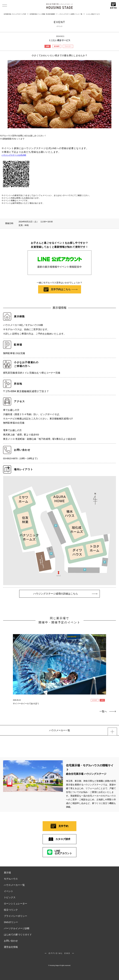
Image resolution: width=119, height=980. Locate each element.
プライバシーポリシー (15, 916)
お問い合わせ (11, 941)
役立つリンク (11, 910)
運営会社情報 (11, 947)
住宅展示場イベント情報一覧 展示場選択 (42, 14)
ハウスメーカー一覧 (14, 885)
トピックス (10, 897)
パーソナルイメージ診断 (17, 928)
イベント (9, 891)
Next (113, 662)
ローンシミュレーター (15, 904)
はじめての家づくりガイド (18, 935)
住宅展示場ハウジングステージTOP (15, 14)
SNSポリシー (11, 922)
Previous (6, 662)
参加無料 (57, 46)
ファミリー (68, 46)
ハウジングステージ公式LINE (14, 155)
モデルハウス (11, 879)
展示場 (7, 873)
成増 (48, 46)
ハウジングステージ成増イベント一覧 (70, 14)
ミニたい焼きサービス (93, 14)
